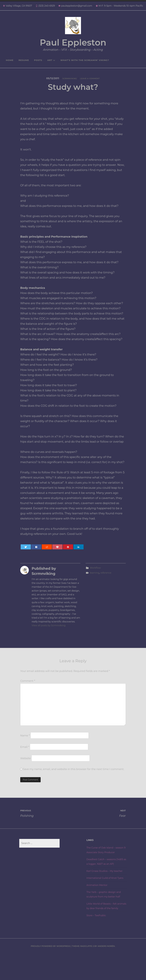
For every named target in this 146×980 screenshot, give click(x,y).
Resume (24, 60)
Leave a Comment (92, 80)
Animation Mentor (98, 907)
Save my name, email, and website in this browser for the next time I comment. (73, 772)
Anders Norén (106, 972)
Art (51, 60)
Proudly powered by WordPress (51, 972)
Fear (99, 816)
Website (25, 761)
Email (25, 750)
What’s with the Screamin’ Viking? (85, 60)
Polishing (47, 816)
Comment (28, 684)
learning (95, 576)
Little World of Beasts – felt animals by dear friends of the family (105, 930)
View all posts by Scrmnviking (49, 628)
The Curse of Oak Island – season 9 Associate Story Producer (102, 855)
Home (10, 60)
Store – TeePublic (97, 941)
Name (25, 739)
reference (106, 576)
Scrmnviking (67, 80)
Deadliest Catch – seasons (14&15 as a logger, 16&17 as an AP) (105, 872)
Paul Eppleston (73, 42)
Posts (38, 60)
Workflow (95, 571)
